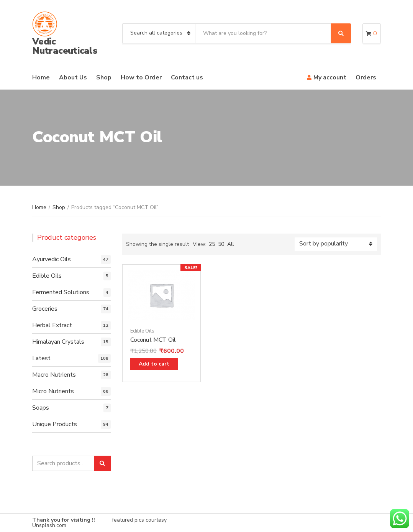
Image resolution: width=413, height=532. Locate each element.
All (231, 244)
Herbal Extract (52, 325)
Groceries (45, 309)
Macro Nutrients (54, 375)
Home (41, 77)
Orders (366, 77)
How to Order (141, 77)
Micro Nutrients (53, 391)
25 (212, 244)
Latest (41, 358)
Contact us (187, 77)
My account (330, 77)
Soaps (41, 408)
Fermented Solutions (61, 292)
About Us (73, 77)
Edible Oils (142, 331)
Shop (104, 77)
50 (221, 244)
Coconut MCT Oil (153, 340)
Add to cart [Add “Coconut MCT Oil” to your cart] (154, 364)
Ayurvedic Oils (52, 259)
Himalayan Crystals (58, 342)
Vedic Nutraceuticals (65, 46)
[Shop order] (336, 244)
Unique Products (55, 424)
